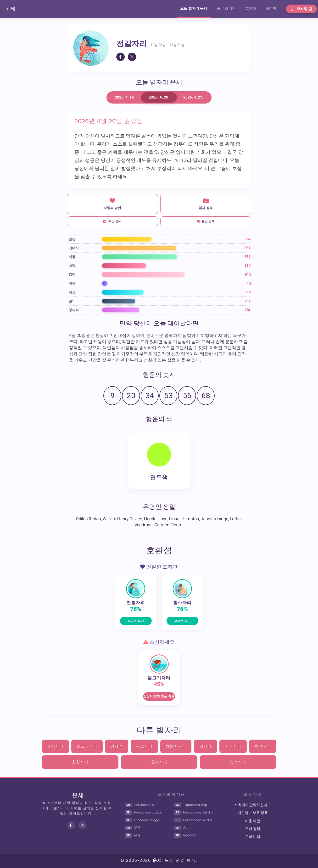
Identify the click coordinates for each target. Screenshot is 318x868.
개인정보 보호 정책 (253, 813)
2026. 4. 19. (125, 97)
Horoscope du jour (143, 813)
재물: (73, 257)
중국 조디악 (226, 8)
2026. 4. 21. (193, 97)
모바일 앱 (301, 9)
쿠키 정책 (253, 829)
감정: (73, 275)
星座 (133, 828)
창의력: (74, 310)
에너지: (74, 248)
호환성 (251, 8)
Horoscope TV (140, 805)
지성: (73, 292)
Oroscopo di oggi (142, 820)
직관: (73, 283)
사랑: (73, 266)
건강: (73, 239)
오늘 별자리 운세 (194, 8)
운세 (10, 9)
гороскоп (185, 835)
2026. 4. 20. (159, 97)
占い (182, 828)
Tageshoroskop (190, 805)
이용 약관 (253, 821)
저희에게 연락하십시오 (253, 805)
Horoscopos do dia (193, 820)
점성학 (271, 8)
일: (71, 301)
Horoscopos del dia (193, 813)
